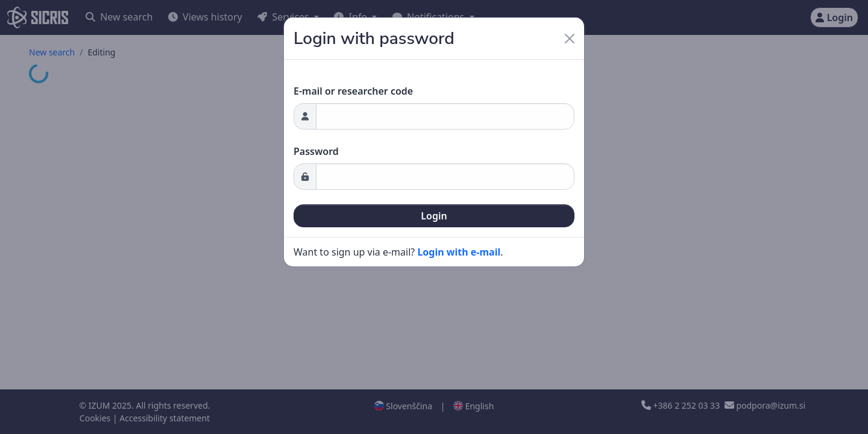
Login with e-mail (459, 252)
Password (316, 151)
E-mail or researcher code (353, 91)
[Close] (570, 39)
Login (434, 216)
